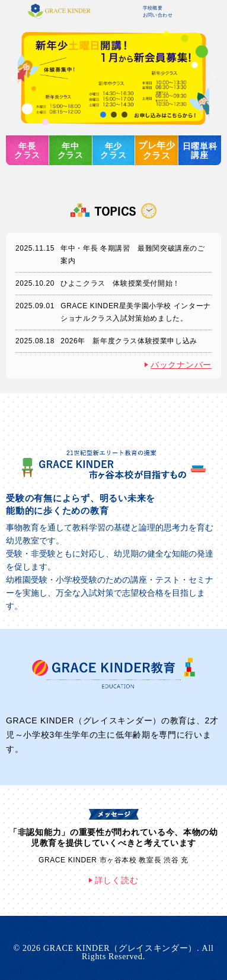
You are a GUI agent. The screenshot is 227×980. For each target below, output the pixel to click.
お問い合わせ (158, 15)
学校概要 (153, 8)
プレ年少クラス (157, 150)
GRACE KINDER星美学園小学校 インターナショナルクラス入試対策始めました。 (136, 312)
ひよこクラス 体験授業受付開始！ (120, 283)
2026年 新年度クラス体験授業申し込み (129, 341)
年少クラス (113, 151)
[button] (113, 78)
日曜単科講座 (200, 151)
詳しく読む (117, 880)
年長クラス (27, 151)
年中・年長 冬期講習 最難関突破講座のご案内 (132, 255)
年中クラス (71, 151)
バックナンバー (181, 365)
